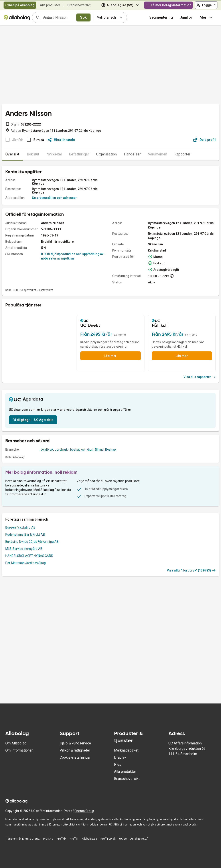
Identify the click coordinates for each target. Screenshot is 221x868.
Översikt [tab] (12, 154)
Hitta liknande (61, 140)
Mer (207, 17)
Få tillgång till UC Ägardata (33, 420)
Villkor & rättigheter (75, 750)
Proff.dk (61, 839)
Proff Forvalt (108, 839)
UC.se (123, 839)
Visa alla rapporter (200, 377)
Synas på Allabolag (20, 5)
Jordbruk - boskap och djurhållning (79, 449)
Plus (118, 764)
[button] (186, 17)
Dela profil (204, 140)
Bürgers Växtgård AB (20, 527)
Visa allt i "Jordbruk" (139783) (191, 570)
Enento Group (84, 811)
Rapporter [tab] (183, 154)
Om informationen (19, 750)
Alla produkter (50, 5)
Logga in (206, 5)
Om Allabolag (16, 743)
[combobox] (58, 17)
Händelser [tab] (132, 154)
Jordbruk (47, 449)
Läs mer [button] (110, 356)
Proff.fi (74, 839)
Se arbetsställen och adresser (54, 198)
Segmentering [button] (161, 17)
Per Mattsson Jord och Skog (26, 563)
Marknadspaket (126, 750)
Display (120, 757)
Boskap (110, 449)
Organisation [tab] (107, 154)
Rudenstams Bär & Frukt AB (25, 535)
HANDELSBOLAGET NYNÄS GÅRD (29, 556)
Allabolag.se (89, 839)
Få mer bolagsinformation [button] (168, 5)
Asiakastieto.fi (139, 839)
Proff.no (48, 839)
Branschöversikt (79, 5)
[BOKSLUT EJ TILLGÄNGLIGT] (13, 140)
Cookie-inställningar (75, 757)
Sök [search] (83, 17)
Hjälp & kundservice (75, 743)
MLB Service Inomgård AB (24, 549)
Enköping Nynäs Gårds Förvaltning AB (32, 542)
